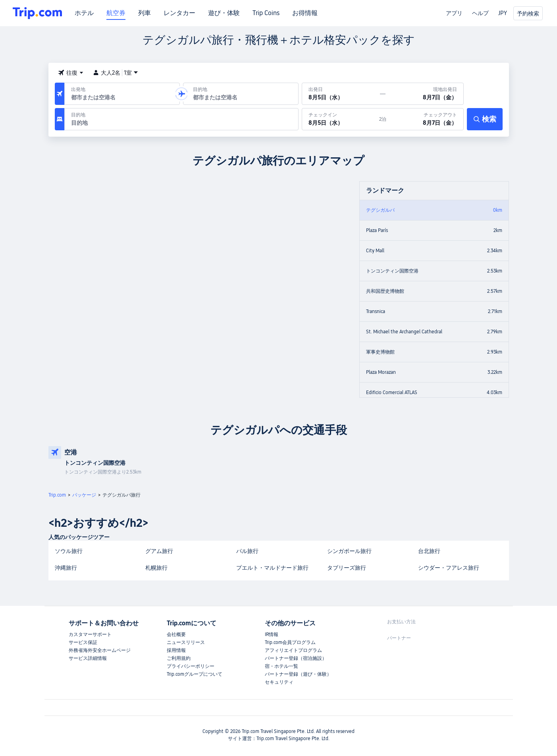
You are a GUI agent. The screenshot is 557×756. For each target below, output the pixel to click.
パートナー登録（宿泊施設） (296, 658)
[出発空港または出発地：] (122, 94)
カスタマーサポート (90, 634)
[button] (71, 73)
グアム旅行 (159, 551)
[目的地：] (182, 119)
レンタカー (179, 13)
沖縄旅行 (66, 568)
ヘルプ (480, 13)
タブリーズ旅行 (347, 568)
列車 (145, 13)
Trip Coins (266, 13)
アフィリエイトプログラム (293, 650)
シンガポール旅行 (349, 551)
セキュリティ (279, 682)
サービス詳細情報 (88, 658)
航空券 (116, 13)
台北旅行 (429, 551)
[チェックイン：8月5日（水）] (341, 119)
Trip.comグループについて (195, 674)
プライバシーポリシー (191, 666)
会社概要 (176, 634)
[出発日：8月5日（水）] (341, 94)
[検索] (485, 119)
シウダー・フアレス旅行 (449, 568)
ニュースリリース (186, 642)
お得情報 (305, 13)
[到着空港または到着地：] (241, 94)
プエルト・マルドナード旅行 (272, 568)
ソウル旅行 (69, 551)
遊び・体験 (224, 13)
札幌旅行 (156, 568)
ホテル (84, 13)
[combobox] (120, 97)
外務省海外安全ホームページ (100, 650)
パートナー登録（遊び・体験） (298, 674)
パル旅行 (247, 551)
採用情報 (176, 650)
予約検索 (528, 14)
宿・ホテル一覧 (281, 666)
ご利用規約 (179, 658)
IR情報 (272, 634)
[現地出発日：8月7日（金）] (424, 94)
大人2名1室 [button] (116, 73)
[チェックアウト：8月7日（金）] (425, 119)
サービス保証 (83, 642)
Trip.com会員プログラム (290, 642)
